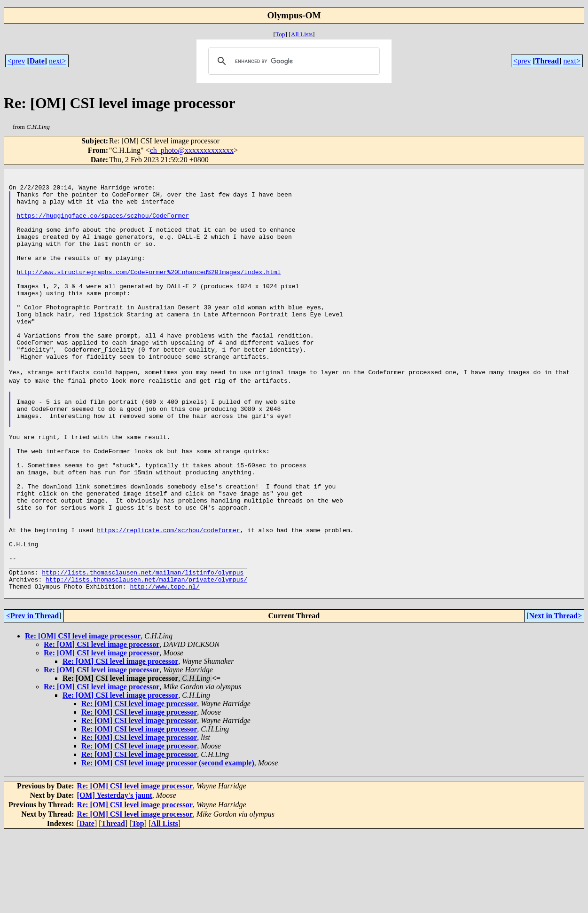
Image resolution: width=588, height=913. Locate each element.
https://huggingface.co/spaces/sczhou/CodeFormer (103, 225)
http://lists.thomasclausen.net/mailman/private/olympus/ (146, 657)
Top (280, 34)
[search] (293, 61)
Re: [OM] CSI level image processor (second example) (168, 843)
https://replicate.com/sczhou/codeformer (168, 598)
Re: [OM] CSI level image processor (83, 716)
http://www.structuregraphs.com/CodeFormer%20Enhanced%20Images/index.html (149, 293)
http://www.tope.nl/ (165, 665)
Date (37, 61)
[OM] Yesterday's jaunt (115, 876)
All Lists (302, 34)
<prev (16, 61)
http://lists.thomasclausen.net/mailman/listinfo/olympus (143, 648)
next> (58, 61)
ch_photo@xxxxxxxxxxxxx (192, 150)
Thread (547, 61)
